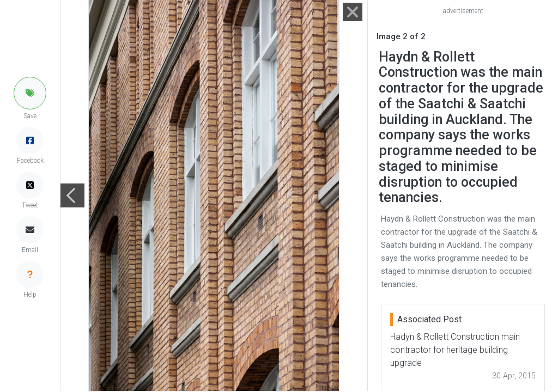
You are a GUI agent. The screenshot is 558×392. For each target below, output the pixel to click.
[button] (30, 93)
